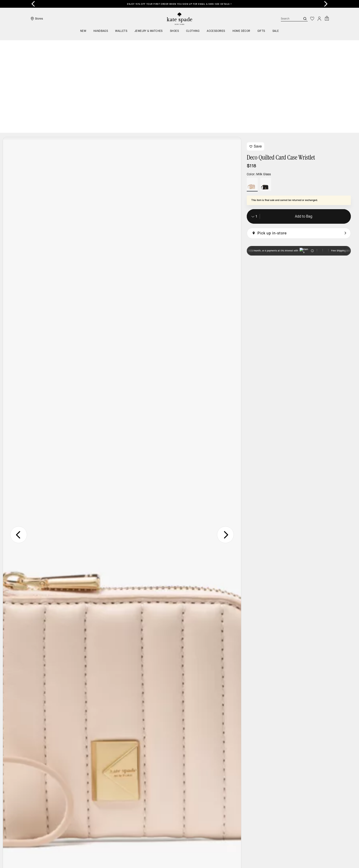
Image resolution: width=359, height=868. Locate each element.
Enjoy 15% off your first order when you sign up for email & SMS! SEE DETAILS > (179, 4)
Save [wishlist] (256, 54)
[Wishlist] (312, 19)
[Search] (287, 19)
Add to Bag (304, 124)
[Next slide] (326, 4)
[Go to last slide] (33, 4)
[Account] (319, 19)
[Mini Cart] (327, 18)
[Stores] (36, 19)
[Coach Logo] (179, 19)
